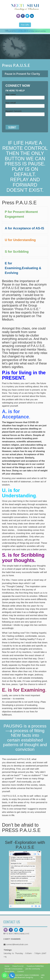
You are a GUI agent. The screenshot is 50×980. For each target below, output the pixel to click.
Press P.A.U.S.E (18, 966)
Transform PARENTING (35, 966)
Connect (21, 971)
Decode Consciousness (14, 969)
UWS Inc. (43, 976)
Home (7, 966)
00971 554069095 (13, 939)
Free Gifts (25, 25)
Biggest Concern (25, 113)
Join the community (33, 969)
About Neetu (9, 971)
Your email (25, 104)
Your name (25, 96)
